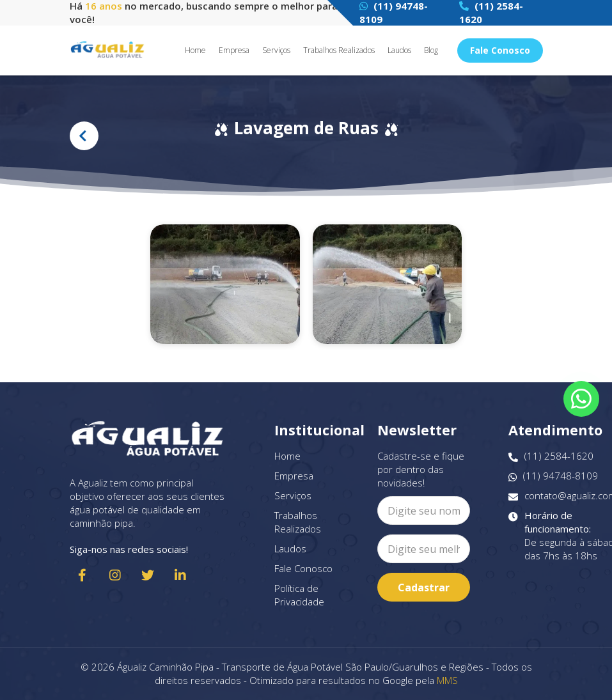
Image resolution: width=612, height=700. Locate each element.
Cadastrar (424, 587)
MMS (447, 680)
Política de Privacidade (299, 595)
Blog (431, 51)
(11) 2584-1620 (551, 456)
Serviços (276, 51)
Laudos (399, 51)
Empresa (234, 51)
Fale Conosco (500, 50)
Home (195, 51)
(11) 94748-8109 (553, 476)
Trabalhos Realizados (339, 51)
